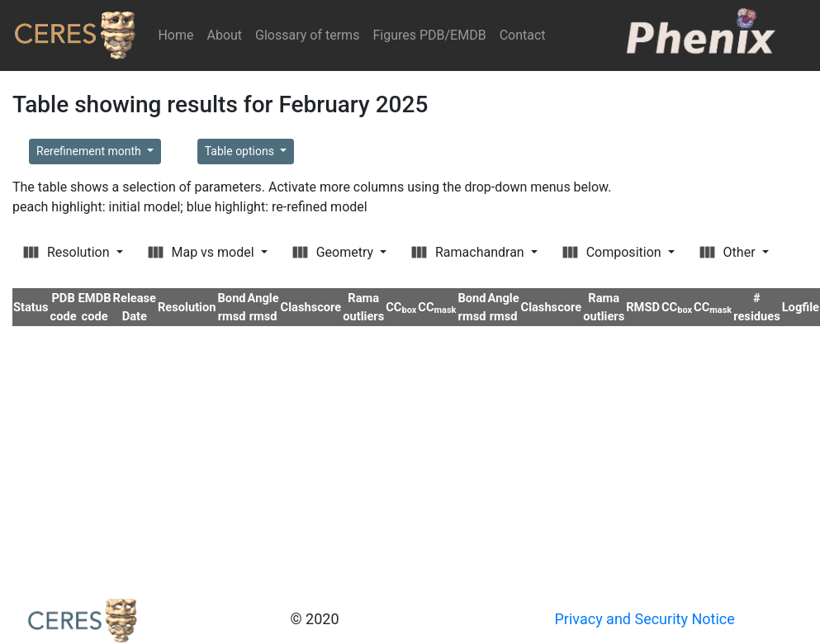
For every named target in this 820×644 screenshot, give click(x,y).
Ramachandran (469, 252)
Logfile (801, 307)
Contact (523, 35)
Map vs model (203, 252)
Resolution (68, 252)
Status (31, 307)
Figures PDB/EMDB (429, 35)
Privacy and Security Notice (645, 619)
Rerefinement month (90, 151)
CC (401, 307)
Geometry (334, 252)
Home (179, 34)
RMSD (643, 307)
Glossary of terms (307, 35)
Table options (241, 151)
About (224, 35)
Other (729, 252)
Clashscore (311, 307)
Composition (614, 252)
